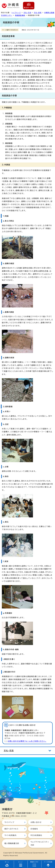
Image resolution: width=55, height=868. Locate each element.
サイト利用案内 (10, 835)
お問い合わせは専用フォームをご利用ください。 (27, 741)
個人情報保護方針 (12, 843)
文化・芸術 (38, 13)
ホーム (7, 862)
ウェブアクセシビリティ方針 (40, 843)
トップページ (16, 13)
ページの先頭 (48, 862)
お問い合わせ (36, 822)
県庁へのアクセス (11, 829)
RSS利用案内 (36, 835)
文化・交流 (27, 13)
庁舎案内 (34, 829)
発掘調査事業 (20, 15)
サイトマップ (9, 822)
